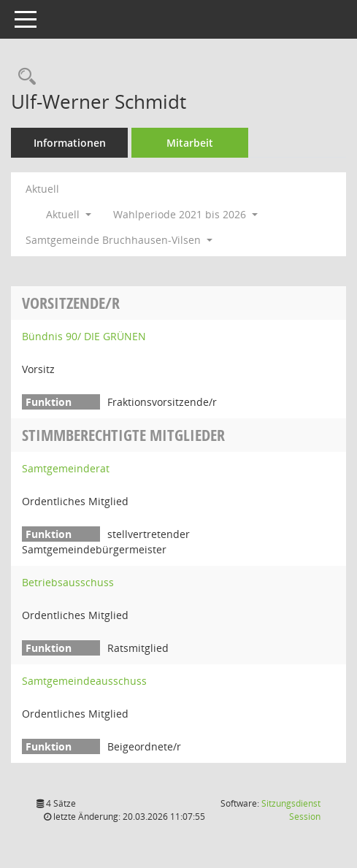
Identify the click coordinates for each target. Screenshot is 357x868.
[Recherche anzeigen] (23, 77)
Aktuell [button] (69, 214)
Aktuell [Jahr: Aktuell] (42, 189)
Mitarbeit (190, 143)
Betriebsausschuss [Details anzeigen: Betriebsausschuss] (68, 582)
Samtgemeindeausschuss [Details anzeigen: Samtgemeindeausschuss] (84, 681)
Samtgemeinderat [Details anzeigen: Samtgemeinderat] (66, 468)
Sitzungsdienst (291, 810)
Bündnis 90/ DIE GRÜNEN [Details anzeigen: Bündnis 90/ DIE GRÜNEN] (84, 336)
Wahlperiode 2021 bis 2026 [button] (185, 214)
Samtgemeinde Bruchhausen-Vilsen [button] (119, 240)
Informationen (70, 143)
